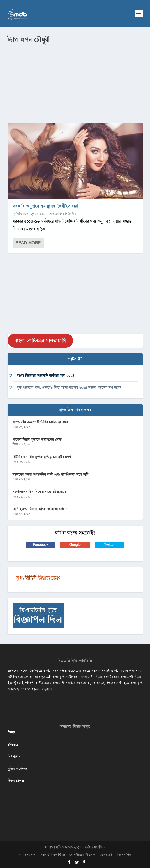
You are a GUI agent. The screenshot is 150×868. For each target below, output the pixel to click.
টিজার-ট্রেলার (16, 781)
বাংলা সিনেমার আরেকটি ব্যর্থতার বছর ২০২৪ (46, 375)
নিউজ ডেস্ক (22, 214)
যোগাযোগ (106, 855)
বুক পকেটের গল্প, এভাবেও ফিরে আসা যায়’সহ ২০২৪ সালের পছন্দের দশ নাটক (69, 387)
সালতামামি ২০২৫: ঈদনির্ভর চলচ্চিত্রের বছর (40, 422)
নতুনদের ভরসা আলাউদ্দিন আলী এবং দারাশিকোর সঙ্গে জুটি (50, 474)
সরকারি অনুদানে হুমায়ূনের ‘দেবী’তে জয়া (45, 206)
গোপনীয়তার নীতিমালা (83, 855)
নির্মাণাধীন (70, 214)
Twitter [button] (110, 545)
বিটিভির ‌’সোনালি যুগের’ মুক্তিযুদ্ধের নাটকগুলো (42, 457)
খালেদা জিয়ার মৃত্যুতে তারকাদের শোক (37, 440)
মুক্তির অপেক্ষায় (17, 769)
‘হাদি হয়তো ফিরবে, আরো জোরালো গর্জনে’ (40, 509)
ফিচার (11, 732)
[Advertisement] (75, 81)
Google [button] (75, 545)
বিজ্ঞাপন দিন (123, 855)
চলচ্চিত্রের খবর (56, 214)
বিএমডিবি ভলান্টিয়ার (53, 855)
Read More (28, 243)
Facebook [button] (41, 545)
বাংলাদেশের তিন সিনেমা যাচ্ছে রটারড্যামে (39, 492)
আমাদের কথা (28, 855)
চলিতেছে (13, 745)
